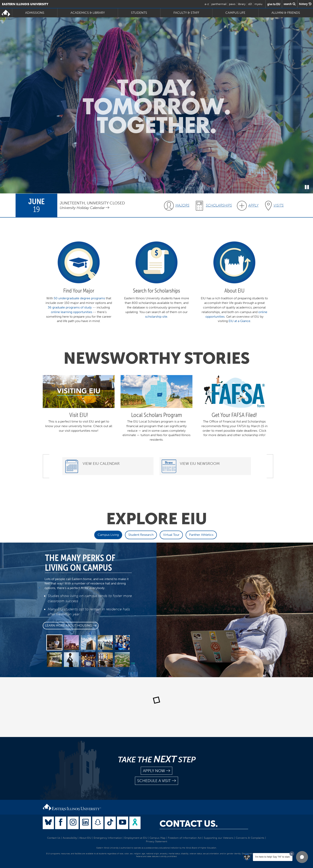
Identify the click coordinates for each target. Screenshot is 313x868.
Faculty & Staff (186, 13)
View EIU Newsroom (200, 464)
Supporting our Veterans (219, 838)
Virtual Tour (171, 535)
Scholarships (219, 205)
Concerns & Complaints (250, 838)
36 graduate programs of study (70, 307)
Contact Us (54, 838)
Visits (279, 205)
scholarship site (156, 317)
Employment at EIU (136, 838)
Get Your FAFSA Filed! (234, 415)
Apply (253, 205)
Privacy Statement (156, 841)
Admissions (35, 13)
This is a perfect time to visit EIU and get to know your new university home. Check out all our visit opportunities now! (79, 426)
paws (232, 4)
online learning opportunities (72, 312)
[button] (302, 857)
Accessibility (70, 838)
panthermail (219, 4)
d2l (250, 4)
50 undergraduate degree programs (79, 298)
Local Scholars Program (156, 415)
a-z (207, 4)
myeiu (258, 4)
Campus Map (157, 838)
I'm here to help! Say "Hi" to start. (273, 857)
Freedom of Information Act (185, 838)
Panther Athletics (201, 535)
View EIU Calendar (101, 464)
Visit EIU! (79, 415)
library (242, 4)
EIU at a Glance (239, 321)
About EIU (85, 838)
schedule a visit (156, 781)
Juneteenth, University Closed (92, 203)
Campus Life (235, 13)
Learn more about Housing (71, 626)
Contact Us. (189, 824)
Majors (182, 205)
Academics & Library (88, 13)
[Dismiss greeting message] (292, 854)
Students (139, 13)
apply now (156, 771)
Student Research (141, 535)
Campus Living (108, 535)
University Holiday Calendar (84, 208)
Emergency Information (108, 838)
